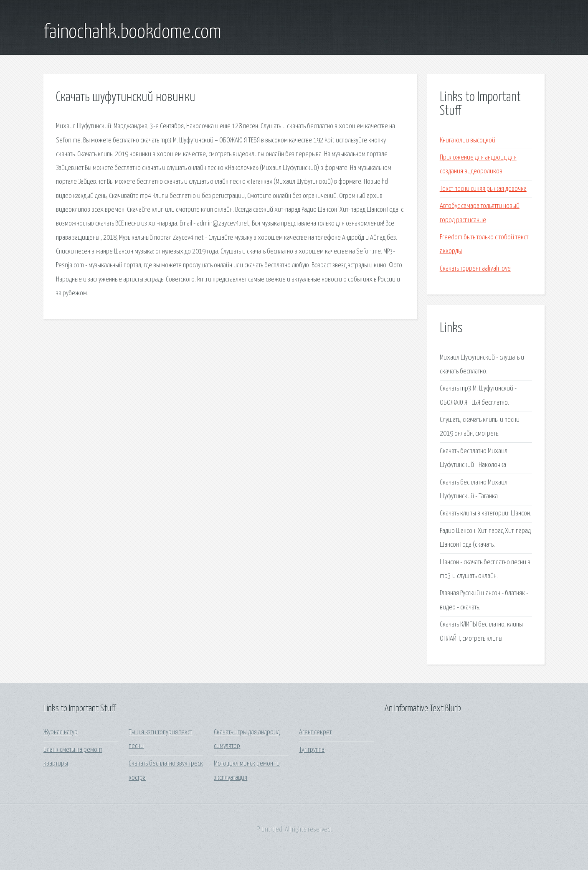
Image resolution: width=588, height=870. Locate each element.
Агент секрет (315, 732)
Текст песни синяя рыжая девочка (483, 189)
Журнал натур (61, 732)
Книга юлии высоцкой (468, 141)
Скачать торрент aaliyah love (475, 269)
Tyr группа (312, 750)
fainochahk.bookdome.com (132, 33)
